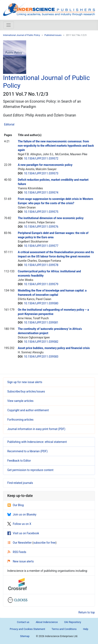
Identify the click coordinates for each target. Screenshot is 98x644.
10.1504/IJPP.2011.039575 (41, 212)
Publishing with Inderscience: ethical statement (37, 442)
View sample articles (20, 401)
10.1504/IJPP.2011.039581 (41, 323)
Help (86, 629)
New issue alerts (21, 561)
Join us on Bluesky (22, 514)
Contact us (23, 622)
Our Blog (16, 505)
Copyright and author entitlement (28, 410)
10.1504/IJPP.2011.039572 (41, 159)
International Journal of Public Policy (22, 35)
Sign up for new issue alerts (25, 382)
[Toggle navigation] (9, 25)
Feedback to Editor (19, 461)
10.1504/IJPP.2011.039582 (41, 342)
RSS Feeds (17, 552)
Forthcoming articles (20, 420)
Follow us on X (19, 524)
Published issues (53, 35)
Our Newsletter (20, 543)
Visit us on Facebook (23, 533)
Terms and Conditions (64, 629)
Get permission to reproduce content (30, 470)
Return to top (87, 612)
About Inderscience (47, 622)
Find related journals (20, 483)
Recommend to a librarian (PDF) (27, 451)
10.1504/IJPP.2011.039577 (41, 246)
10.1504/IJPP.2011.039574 (41, 193)
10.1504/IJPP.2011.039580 (41, 303)
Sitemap (25, 636)
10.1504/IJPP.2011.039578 (41, 265)
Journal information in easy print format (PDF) (36, 429)
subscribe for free (44, 543)
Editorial (9, 124)
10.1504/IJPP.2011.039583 (41, 357)
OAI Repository (73, 622)
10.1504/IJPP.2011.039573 (41, 173)
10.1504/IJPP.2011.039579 (41, 284)
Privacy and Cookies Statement (27, 629)
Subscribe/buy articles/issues (26, 391)
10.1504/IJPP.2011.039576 (41, 227)
